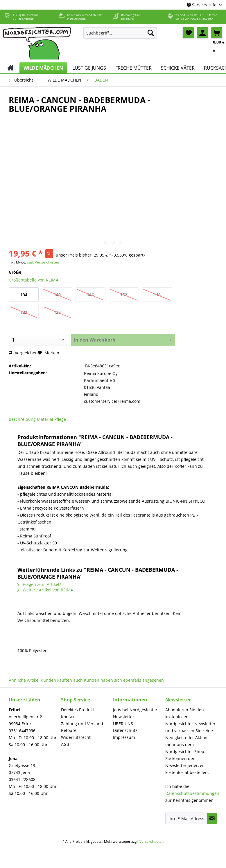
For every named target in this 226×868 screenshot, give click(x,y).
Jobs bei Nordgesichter (135, 710)
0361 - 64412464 (208, 15)
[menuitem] (120, 36)
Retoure (69, 730)
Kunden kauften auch (62, 680)
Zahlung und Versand (82, 724)
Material (45, 419)
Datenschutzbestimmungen (192, 793)
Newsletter (124, 717)
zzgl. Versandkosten (43, 262)
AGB (65, 744)
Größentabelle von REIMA (34, 280)
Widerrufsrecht (76, 737)
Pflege (60, 419)
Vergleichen (23, 353)
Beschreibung (22, 419)
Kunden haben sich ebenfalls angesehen (124, 680)
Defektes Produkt (78, 710)
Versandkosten (151, 841)
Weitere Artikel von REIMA (45, 590)
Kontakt (68, 717)
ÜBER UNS (123, 724)
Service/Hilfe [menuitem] (202, 5)
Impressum (124, 737)
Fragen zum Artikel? (39, 584)
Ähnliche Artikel (24, 680)
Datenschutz (125, 730)
